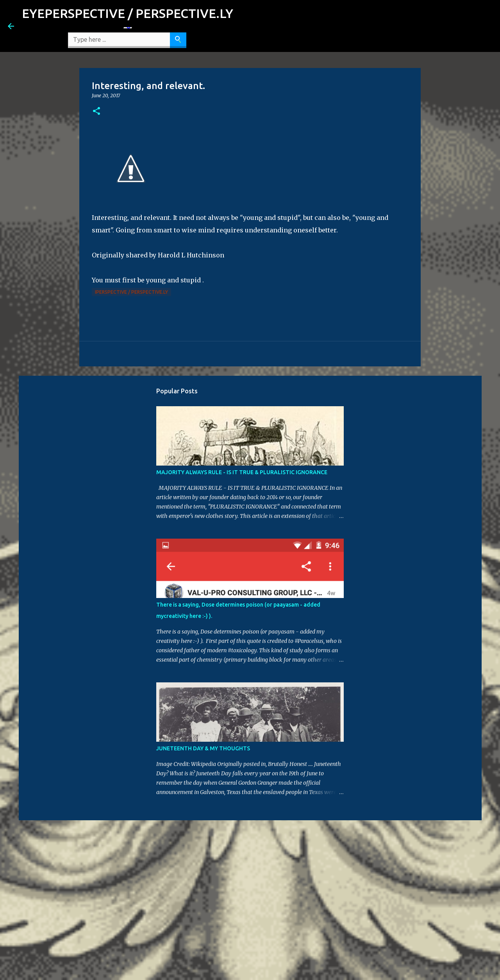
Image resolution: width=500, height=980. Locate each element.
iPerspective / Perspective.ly (131, 292)
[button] (96, 112)
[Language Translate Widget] (128, 28)
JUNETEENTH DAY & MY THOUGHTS (203, 748)
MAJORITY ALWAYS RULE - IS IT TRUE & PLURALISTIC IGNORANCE (242, 472)
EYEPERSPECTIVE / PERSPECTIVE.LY (128, 13)
